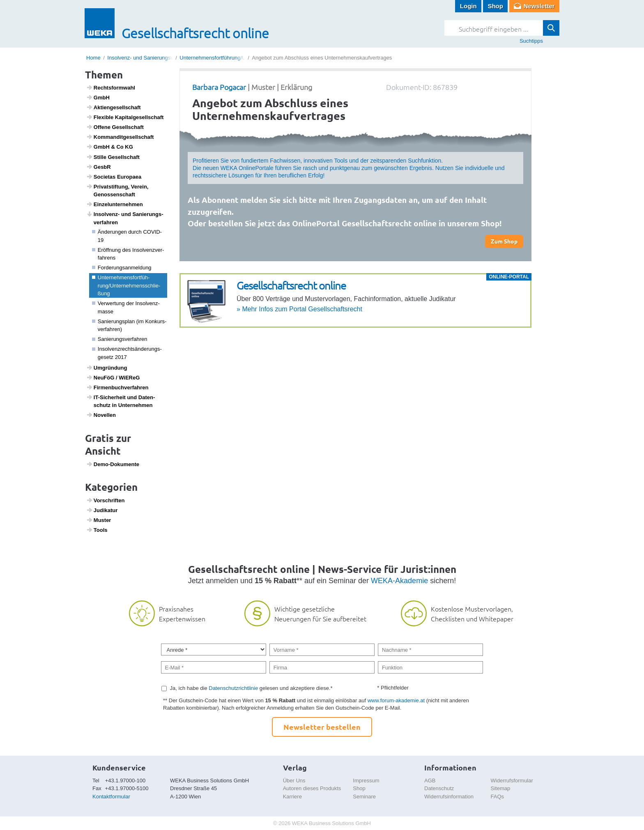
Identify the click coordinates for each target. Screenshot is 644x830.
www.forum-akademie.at (396, 700)
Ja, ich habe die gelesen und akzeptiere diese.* (251, 688)
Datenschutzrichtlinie (233, 688)
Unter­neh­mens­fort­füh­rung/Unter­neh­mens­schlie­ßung (126, 285)
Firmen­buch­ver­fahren (117, 387)
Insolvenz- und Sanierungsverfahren (150, 58)
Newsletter (539, 6)
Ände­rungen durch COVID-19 (127, 236)
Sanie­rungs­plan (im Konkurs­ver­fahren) (129, 325)
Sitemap (501, 788)
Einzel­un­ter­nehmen (115, 204)
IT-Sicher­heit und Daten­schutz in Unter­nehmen (121, 401)
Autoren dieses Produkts (312, 788)
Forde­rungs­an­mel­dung (122, 268)
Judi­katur (102, 510)
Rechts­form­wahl (111, 87)
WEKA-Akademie (399, 581)
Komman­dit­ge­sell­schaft (120, 137)
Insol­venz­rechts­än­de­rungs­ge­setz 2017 (127, 353)
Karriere (292, 797)
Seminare (364, 797)
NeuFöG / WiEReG (113, 377)
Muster (99, 520)
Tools (97, 530)
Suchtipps (531, 41)
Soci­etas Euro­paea (114, 177)
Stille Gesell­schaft (113, 157)
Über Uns (294, 781)
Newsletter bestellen (322, 727)
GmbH (98, 97)
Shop (495, 6)
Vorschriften (106, 500)
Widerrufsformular (512, 781)
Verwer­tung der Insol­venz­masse (126, 307)
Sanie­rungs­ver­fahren (120, 339)
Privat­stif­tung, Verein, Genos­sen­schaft (117, 191)
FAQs (498, 797)
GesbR (99, 167)
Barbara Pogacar (219, 87)
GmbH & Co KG (110, 147)
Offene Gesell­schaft (115, 127)
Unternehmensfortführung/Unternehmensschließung (241, 58)
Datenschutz (439, 788)
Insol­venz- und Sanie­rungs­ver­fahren (125, 218)
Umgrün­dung (107, 368)
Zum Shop (504, 241)
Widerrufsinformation (449, 797)
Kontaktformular (111, 797)
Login (468, 6)
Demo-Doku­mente (113, 464)
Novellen (101, 415)
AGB (430, 781)
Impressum (366, 781)
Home (93, 58)
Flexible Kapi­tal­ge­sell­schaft (125, 117)
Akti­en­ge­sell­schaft (114, 107)
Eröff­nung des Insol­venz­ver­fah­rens (128, 254)
